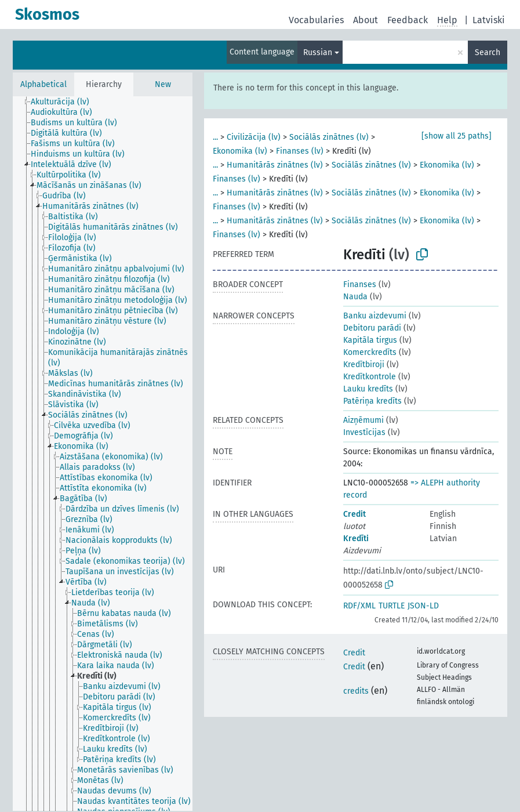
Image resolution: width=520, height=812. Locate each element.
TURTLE (392, 606)
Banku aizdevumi (375, 316)
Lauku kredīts (368, 389)
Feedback (408, 20)
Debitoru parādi (372, 328)
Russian (318, 52)
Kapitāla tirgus (370, 340)
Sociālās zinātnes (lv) (329, 137)
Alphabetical (43, 84)
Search (488, 52)
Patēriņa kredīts (372, 401)
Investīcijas (364, 432)
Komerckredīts (370, 352)
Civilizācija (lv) (254, 137)
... (215, 137)
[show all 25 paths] (457, 136)
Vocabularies (316, 20)
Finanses (360, 284)
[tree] (103, 454)
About (366, 20)
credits (356, 691)
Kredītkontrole (370, 377)
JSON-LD (423, 606)
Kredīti (356, 539)
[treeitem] (65, 102)
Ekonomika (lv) (240, 151)
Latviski (489, 20)
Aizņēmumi (363, 420)
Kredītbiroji (364, 365)
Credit (354, 514)
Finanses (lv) (300, 151)
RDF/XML (359, 606)
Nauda (355, 297)
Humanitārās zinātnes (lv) (275, 165)
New (163, 84)
